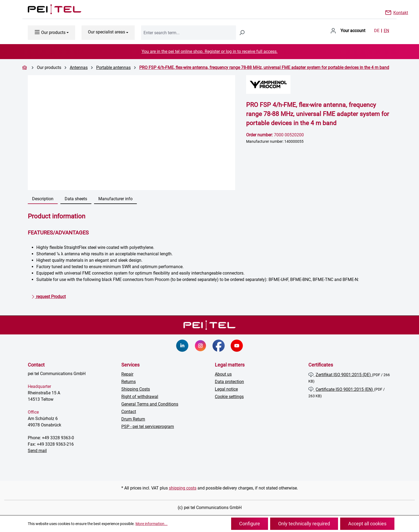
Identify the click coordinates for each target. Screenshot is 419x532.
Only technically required (304, 524)
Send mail (37, 451)
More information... (152, 524)
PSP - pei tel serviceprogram (148, 427)
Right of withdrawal (140, 397)
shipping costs (183, 488)
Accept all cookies (367, 524)
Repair (127, 374)
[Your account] (348, 31)
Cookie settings (229, 397)
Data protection (229, 382)
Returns (129, 382)
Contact (129, 412)
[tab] (43, 199)
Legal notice (226, 389)
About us (223, 374)
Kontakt (401, 12)
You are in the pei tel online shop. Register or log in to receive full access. (210, 51)
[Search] (242, 33)
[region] (132, 133)
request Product (49, 296)
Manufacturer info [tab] (115, 199)
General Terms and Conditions (150, 404)
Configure (250, 524)
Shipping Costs (136, 389)
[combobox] (189, 33)
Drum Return (133, 419)
